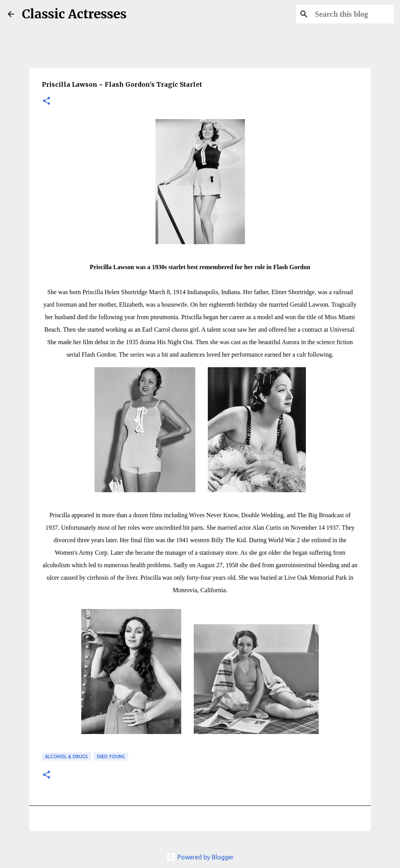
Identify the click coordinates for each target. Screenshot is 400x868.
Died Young (111, 756)
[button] (46, 101)
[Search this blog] (353, 14)
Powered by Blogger (200, 857)
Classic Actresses (74, 14)
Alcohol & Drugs (66, 756)
